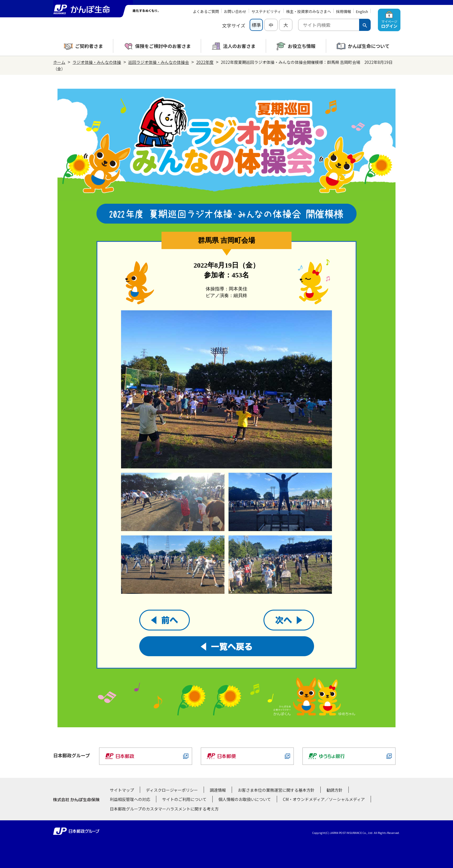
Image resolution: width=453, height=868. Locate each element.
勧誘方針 (335, 790)
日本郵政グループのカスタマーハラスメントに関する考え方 (164, 809)
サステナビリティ (266, 11)
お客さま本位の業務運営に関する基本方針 (276, 790)
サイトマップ (122, 790)
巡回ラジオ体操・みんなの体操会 (159, 62)
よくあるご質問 (206, 11)
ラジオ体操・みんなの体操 (97, 62)
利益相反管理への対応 (130, 799)
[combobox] (329, 25)
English (362, 11)
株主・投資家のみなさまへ (309, 11)
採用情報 (344, 11)
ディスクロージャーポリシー (172, 790)
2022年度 (205, 62)
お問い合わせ (235, 11)
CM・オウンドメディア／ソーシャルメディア (324, 799)
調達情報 (218, 790)
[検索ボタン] (365, 25)
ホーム (59, 62)
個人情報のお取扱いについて (245, 799)
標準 (256, 25)
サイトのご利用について (184, 799)
